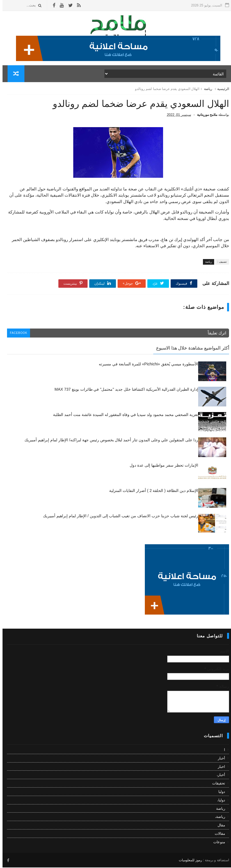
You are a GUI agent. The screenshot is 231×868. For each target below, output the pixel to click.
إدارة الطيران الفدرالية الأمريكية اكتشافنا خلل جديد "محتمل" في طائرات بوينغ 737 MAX (124, 390)
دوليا (219, 792)
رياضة (206, 89)
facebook (16, 334)
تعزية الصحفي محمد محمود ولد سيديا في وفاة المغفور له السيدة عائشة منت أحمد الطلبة (123, 415)
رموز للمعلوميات (188, 861)
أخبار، (218, 776)
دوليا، (219, 801)
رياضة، (218, 818)
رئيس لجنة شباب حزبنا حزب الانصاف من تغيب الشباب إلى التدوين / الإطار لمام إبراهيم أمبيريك (118, 517)
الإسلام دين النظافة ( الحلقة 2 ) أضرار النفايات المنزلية (151, 491)
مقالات (217, 834)
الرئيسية (221, 89)
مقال (219, 826)
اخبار (219, 767)
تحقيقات (216, 784)
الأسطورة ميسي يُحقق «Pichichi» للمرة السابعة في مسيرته (146, 365)
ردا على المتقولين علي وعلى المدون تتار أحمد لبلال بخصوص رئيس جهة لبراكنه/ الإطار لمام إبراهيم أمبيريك (109, 441)
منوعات (217, 843)
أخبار (219, 759)
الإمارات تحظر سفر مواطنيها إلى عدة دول (161, 466)
